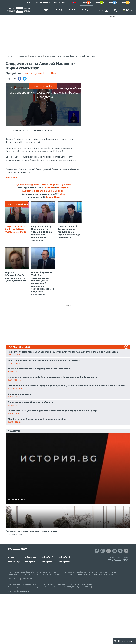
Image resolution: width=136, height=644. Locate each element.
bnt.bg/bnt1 (47, 557)
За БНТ (10, 572)
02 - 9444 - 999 (118, 560)
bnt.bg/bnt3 (64, 557)
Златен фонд (41, 572)
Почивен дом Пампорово (109, 574)
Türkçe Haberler (27, 579)
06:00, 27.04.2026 (15, 535)
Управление (81, 572)
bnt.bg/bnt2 (47, 562)
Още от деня (36, 56)
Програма (70, 572)
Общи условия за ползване (19, 585)
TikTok (61, 194)
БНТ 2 (59, 10)
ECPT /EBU (71, 587)
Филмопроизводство (24, 572)
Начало (10, 56)
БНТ (29, 3)
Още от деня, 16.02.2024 (40, 73)
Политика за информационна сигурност (25, 587)
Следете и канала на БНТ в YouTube (43, 191)
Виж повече (12, 178)
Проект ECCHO (84, 587)
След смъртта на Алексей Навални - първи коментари (70, 56)
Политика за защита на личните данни (50, 585)
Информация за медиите (54, 574)
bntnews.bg (14, 562)
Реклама (112, 17)
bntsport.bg (30, 557)
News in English (14, 579)
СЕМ (63, 587)
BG (128, 10)
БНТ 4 (85, 10)
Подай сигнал (105, 572)
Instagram (63, 188)
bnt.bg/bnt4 (64, 562)
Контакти (92, 572)
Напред (115, 572)
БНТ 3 (72, 10)
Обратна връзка (52, 587)
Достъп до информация (31, 574)
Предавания (22, 56)
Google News (53, 197)
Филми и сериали (56, 572)
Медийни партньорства (86, 574)
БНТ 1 (46, 10)
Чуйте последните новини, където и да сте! (43, 185)
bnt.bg (11, 557)
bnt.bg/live (30, 562)
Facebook (49, 188)
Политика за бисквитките (81, 585)
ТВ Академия (13, 574)
